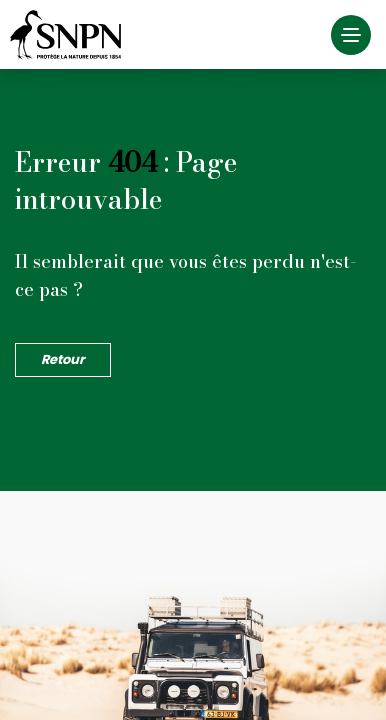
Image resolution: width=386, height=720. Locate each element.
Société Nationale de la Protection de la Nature (70, 35)
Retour (63, 359)
